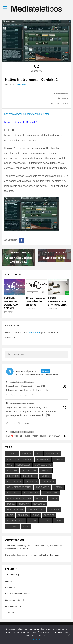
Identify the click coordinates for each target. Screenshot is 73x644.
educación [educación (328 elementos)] (13, 476)
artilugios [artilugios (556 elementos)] (13, 459)
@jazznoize (28, 407)
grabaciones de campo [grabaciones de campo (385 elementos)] (19, 487)
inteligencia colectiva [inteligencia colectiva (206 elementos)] (19, 498)
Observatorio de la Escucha (18, 594)
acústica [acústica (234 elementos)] (27, 454)
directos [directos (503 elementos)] (46, 471)
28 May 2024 (55, 436)
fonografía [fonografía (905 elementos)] (48, 482)
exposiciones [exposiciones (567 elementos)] (14, 482)
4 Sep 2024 (40, 386)
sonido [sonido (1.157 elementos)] (32, 521)
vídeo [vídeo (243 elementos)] (26, 526)
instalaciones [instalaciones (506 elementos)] (31, 493)
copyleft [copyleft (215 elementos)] (12, 471)
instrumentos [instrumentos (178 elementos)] (50, 493)
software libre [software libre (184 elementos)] (16, 521)
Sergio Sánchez (14, 407)
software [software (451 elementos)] (49, 515)
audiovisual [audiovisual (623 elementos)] (43, 459)
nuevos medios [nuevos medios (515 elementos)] (15, 510)
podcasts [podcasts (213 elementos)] (54, 510)
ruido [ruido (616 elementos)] (36, 515)
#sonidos (41, 415)
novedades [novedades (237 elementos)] (39, 504)
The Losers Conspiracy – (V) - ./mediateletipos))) (27, 546)
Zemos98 (9, 613)
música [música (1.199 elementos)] (11, 504)
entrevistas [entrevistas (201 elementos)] (30, 476)
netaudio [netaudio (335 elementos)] (24, 504)
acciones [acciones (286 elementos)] (12, 454)
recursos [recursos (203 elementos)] (23, 515)
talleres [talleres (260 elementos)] (45, 521)
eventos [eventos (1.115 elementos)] (45, 476)
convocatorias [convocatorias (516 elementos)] (43, 465)
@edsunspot (26, 386)
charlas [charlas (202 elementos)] (59, 459)
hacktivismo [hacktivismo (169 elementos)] (43, 487)
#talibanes (29, 415)
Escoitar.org (11, 587)
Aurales (9, 581)
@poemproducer (39, 436)
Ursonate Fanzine (13, 606)
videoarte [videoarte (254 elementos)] (13, 526)
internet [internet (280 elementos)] (40, 498)
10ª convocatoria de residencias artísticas (35, 301)
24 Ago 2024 (41, 407)
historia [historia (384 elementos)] (58, 487)
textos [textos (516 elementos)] (58, 521)
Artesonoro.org (12, 575)
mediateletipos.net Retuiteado (22, 382)
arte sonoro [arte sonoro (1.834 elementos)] (52, 454)
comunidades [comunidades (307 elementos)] (24, 465)
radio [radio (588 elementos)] (10, 515)
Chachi (36, 639)
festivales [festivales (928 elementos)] (32, 482)
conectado (35, 333)
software (64, 98)
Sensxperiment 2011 (15, 600)
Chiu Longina (21, 84)
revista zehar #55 (54, 258)
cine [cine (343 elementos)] (10, 465)
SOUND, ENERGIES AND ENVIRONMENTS (57, 301)
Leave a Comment (60, 103)
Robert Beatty (13, 386)
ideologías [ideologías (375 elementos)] (13, 493)
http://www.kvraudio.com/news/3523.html (27, 114)
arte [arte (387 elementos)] (38, 454)
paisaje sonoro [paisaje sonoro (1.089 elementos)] (36, 510)
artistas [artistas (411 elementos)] (28, 459)
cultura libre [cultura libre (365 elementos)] (29, 471)
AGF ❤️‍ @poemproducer (18, 436)
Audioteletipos (62, 93)
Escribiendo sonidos (50, 555)
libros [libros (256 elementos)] (53, 498)
